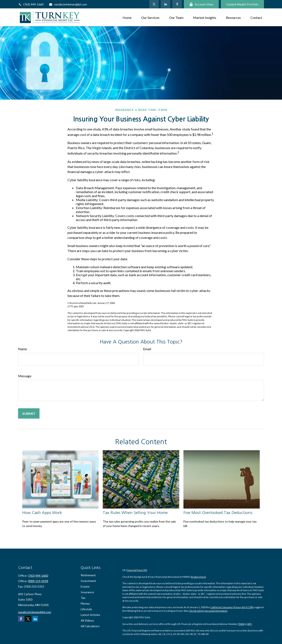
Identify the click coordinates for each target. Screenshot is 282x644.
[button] (127, 17)
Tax (83, 598)
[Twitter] (154, 4)
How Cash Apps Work (42, 513)
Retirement (88, 575)
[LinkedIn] (165, 4)
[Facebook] (177, 4)
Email (147, 349)
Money (85, 603)
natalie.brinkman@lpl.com (68, 4)
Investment (88, 581)
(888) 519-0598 (38, 581)
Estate (85, 586)
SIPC (250, 624)
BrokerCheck (198, 577)
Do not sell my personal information (208, 611)
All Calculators (90, 626)
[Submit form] (29, 413)
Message (25, 376)
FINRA (241, 624)
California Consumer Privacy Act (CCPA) (232, 607)
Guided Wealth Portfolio (242, 4)
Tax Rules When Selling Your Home (135, 513)
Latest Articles (90, 615)
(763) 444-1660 (31, 4)
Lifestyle (86, 609)
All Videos (87, 620)
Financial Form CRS (137, 570)
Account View (201, 4)
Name (22, 349)
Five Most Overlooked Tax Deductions (218, 513)
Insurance (87, 592)
